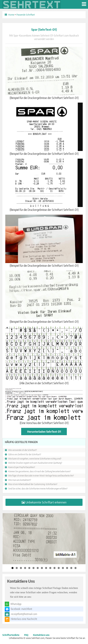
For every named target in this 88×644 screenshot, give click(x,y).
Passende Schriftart (26, 15)
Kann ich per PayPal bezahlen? (22, 467)
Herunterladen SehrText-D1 (44, 432)
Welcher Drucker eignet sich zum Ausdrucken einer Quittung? (35, 463)
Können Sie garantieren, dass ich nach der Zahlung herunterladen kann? (39, 471)
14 (67, 568)
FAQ (26, 635)
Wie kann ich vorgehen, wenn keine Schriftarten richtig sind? (35, 459)
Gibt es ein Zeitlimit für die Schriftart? (25, 454)
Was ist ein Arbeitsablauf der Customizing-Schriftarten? (33, 484)
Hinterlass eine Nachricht (24, 619)
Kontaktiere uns (41, 635)
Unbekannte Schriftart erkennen (46, 502)
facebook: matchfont (21, 609)
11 (54, 568)
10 (50, 568)
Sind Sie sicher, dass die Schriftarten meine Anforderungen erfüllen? (38, 488)
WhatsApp (16, 604)
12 (59, 568)
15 (71, 568)
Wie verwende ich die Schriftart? (23, 450)
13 (63, 568)
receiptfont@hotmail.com (24, 614)
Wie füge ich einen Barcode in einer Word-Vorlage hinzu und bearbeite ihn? (41, 476)
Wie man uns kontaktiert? (20, 480)
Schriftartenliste (11, 635)
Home (11, 15)
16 (75, 568)
